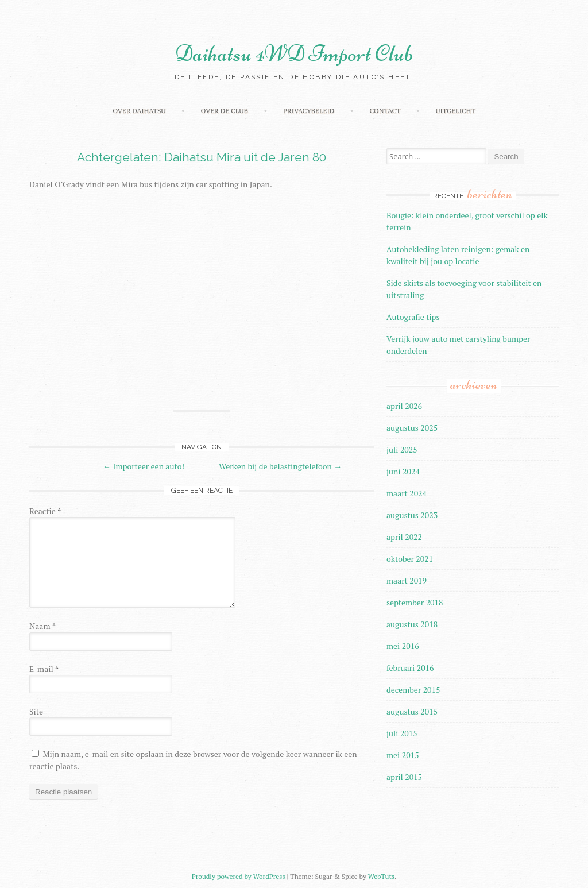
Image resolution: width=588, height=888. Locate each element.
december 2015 (413, 690)
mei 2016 (403, 646)
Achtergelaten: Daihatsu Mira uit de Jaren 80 (202, 157)
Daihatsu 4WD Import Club (294, 53)
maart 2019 (407, 580)
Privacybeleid (309, 111)
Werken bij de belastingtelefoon (280, 466)
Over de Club (225, 111)
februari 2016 (410, 668)
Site (36, 711)
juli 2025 (402, 449)
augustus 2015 (412, 711)
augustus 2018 (412, 624)
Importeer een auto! (144, 466)
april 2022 (404, 537)
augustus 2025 (412, 428)
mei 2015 (403, 755)
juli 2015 (402, 733)
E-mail (44, 669)
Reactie (45, 511)
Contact (385, 111)
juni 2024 (403, 471)
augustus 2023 (412, 515)
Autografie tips (413, 317)
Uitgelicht (455, 111)
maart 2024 (407, 493)
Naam (42, 626)
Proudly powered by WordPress (239, 876)
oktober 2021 (410, 559)
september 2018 (415, 602)
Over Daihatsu (139, 111)
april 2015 (404, 777)
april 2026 (404, 406)
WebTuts (381, 876)
